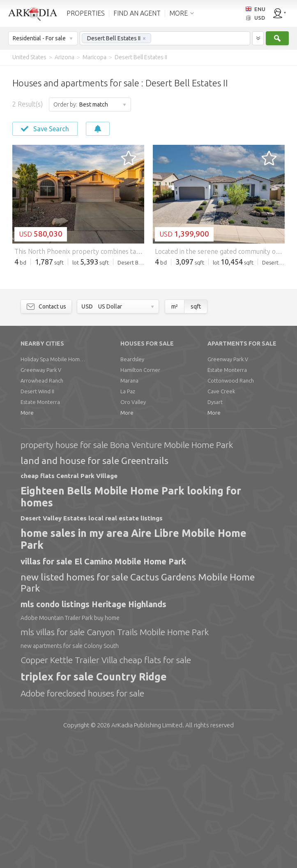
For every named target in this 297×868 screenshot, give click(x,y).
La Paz (128, 517)
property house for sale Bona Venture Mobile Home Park (127, 570)
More (27, 538)
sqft (196, 432)
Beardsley (132, 485)
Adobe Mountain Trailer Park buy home (70, 743)
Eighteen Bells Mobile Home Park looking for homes (131, 622)
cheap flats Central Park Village (69, 601)
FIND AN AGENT (137, 13)
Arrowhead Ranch (42, 506)
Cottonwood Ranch (231, 506)
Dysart (215, 527)
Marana (129, 506)
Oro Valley (133, 527)
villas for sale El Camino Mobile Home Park (103, 687)
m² (175, 432)
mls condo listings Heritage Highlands (93, 730)
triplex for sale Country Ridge (94, 802)
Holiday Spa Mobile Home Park (53, 485)
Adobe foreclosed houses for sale (82, 819)
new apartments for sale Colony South (70, 771)
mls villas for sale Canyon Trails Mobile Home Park (115, 757)
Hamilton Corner (140, 495)
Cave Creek (221, 517)
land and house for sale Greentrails (94, 586)
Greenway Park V (41, 495)
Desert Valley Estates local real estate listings (92, 644)
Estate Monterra (40, 527)
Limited (147, 851)
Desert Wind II (37, 517)
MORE (178, 13)
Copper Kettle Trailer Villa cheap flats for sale (106, 785)
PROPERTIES (86, 13)
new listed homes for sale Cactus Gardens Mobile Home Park (138, 708)
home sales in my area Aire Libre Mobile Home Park (134, 665)
